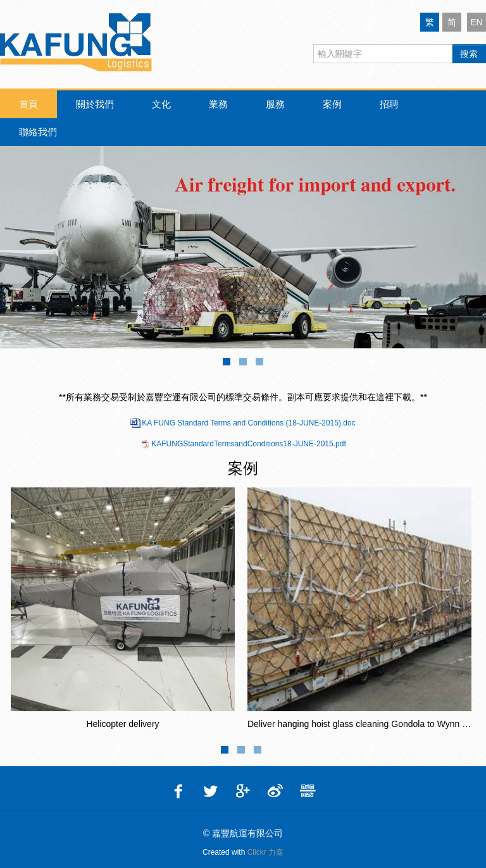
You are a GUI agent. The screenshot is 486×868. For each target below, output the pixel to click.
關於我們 (95, 104)
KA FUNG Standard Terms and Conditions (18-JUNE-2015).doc (248, 423)
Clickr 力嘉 (265, 852)
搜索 (469, 54)
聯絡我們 (38, 132)
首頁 (28, 104)
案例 (332, 104)
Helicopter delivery (122, 724)
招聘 (389, 104)
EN (476, 22)
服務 (275, 104)
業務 (218, 104)
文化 (161, 104)
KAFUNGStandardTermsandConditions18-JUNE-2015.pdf (248, 444)
